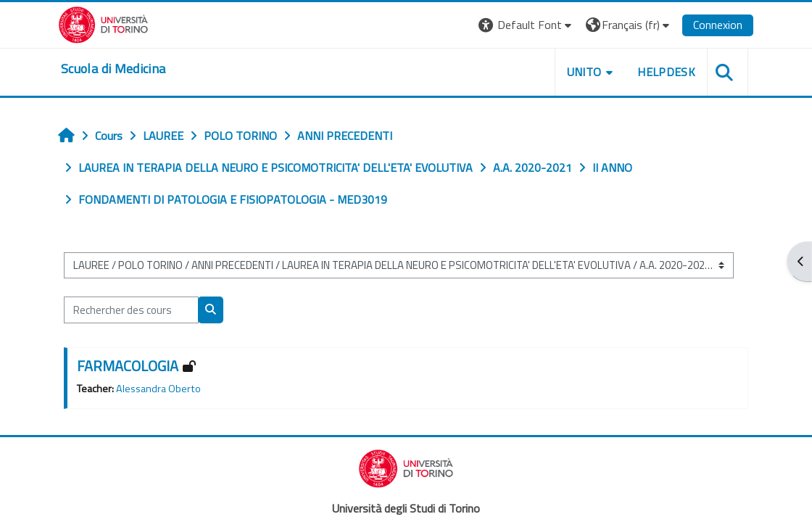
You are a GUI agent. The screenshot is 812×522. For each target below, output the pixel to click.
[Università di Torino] (103, 23)
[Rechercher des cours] (131, 310)
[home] (113, 69)
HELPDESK (666, 72)
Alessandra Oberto (158, 389)
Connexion (718, 25)
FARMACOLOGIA (128, 366)
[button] (527, 25)
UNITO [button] (584, 72)
